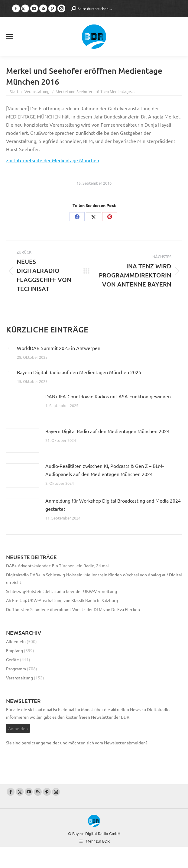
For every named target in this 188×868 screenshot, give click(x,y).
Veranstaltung (19, 678)
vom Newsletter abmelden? (121, 743)
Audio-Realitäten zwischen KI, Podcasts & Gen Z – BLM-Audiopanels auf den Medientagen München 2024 (105, 470)
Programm (16, 669)
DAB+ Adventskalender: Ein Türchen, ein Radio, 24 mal (58, 565)
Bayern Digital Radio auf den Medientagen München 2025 (79, 372)
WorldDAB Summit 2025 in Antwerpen (59, 348)
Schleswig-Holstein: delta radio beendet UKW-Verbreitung (62, 591)
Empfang (15, 650)
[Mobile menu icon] (10, 37)
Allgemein (16, 641)
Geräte (13, 659)
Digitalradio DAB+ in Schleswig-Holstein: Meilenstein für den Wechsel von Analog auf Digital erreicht (94, 578)
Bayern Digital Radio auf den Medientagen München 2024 (107, 431)
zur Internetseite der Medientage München (53, 160)
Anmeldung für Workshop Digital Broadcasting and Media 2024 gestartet (113, 505)
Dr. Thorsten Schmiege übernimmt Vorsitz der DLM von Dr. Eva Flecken (73, 609)
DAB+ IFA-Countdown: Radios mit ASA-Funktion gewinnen (108, 396)
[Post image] (8, 348)
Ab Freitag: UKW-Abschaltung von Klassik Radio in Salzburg (62, 600)
